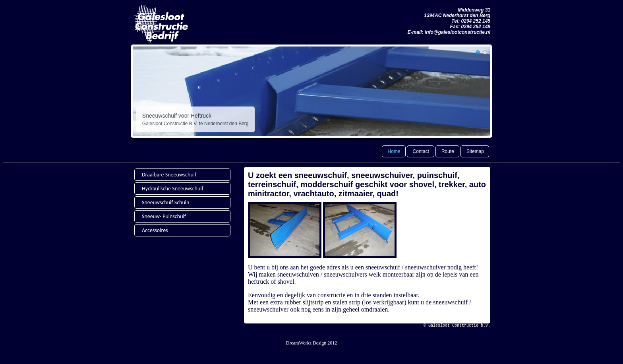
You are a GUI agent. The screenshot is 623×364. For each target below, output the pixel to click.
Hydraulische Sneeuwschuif (173, 189)
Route (448, 151)
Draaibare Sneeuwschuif (169, 175)
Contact (421, 151)
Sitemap (475, 151)
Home (394, 151)
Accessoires (155, 230)
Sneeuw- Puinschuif (164, 216)
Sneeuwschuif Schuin (165, 202)
